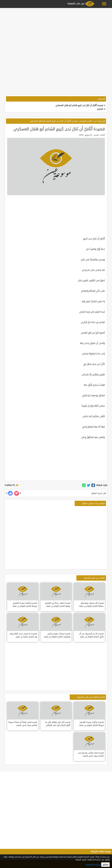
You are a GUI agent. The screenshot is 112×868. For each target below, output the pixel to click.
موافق (105, 865)
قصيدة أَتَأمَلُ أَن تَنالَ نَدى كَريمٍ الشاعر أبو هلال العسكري (79, 105)
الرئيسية (102, 121)
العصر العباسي (85, 121)
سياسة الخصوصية (93, 865)
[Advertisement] (56, 29)
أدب (95, 121)
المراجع (100, 109)
